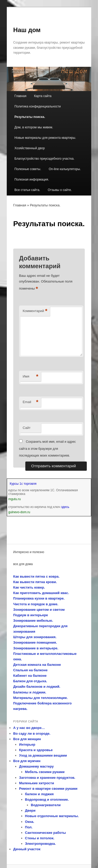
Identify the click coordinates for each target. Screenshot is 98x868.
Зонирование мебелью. (33, 621)
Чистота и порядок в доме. (36, 604)
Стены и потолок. (40, 838)
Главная (20, 96)
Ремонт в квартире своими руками (48, 789)
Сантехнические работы (46, 833)
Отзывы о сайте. (60, 190)
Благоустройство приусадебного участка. (44, 159)
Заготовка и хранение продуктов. (47, 778)
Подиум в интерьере (31, 615)
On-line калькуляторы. (65, 169)
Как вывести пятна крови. (35, 582)
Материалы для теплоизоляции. (41, 698)
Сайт (27, 428)
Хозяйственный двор (30, 148)
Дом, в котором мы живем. (34, 127)
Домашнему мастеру (36, 766)
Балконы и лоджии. (30, 692)
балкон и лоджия (39, 794)
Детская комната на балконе (37, 665)
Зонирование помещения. (35, 642)
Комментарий (35, 311)
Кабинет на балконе (30, 676)
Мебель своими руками (45, 772)
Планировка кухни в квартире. (39, 598)
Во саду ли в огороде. (32, 734)
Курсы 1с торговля (23, 484)
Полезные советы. (28, 169)
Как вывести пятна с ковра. (36, 576)
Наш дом (27, 30)
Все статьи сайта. (27, 190)
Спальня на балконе (30, 670)
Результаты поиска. (30, 117)
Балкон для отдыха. (30, 681)
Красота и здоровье (36, 750)
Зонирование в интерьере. (36, 648)
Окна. (30, 822)
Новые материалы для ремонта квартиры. (45, 138)
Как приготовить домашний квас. (41, 593)
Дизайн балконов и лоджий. (37, 687)
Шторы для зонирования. (35, 637)
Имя (31, 377)
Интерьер (27, 744)
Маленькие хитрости (37, 783)
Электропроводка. (41, 844)
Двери (30, 810)
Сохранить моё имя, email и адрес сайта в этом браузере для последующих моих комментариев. (47, 449)
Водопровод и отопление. (47, 800)
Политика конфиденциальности (38, 106)
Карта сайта (43, 96)
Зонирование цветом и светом (39, 610)
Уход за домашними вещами (43, 755)
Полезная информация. (32, 179)
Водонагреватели (46, 805)
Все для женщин (27, 739)
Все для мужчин (27, 761)
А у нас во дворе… (29, 728)
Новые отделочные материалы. (52, 816)
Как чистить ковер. (29, 587)
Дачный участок (27, 849)
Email (31, 402)
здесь (65, 507)
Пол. (29, 827)
